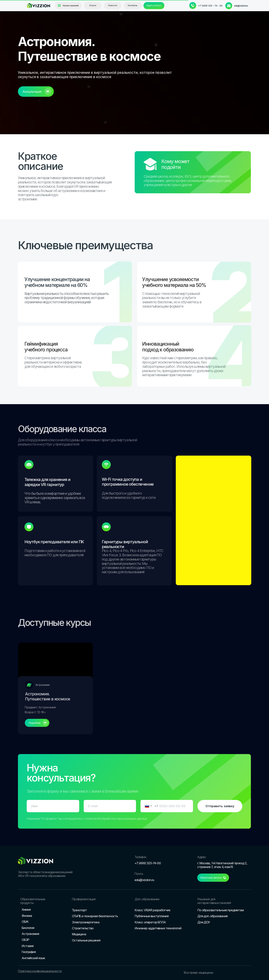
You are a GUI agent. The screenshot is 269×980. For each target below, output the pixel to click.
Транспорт (79, 910)
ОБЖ (25, 922)
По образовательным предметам (221, 910)
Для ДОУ (204, 922)
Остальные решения (86, 940)
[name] (53, 806)
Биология (28, 928)
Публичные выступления (152, 916)
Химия (26, 910)
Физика (27, 916)
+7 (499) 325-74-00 (148, 863)
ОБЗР (25, 940)
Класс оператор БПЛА (150, 922)
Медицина (79, 934)
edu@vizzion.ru (241, 6)
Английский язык (33, 958)
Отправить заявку (220, 806)
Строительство (83, 928)
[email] (110, 806)
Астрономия (30, 934)
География (29, 952)
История (28, 946)
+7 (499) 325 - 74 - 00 (210, 6)
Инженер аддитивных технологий (158, 928)
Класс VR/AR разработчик (152, 910)
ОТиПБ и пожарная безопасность (95, 916)
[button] (154, 6)
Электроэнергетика (86, 922)
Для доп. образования (212, 916)
